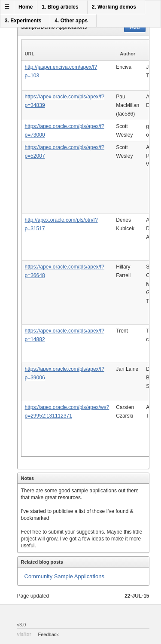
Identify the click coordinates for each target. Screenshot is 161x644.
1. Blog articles (60, 7)
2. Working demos (114, 7)
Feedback (49, 635)
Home (26, 7)
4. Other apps (71, 21)
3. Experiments (23, 21)
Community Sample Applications (64, 576)
